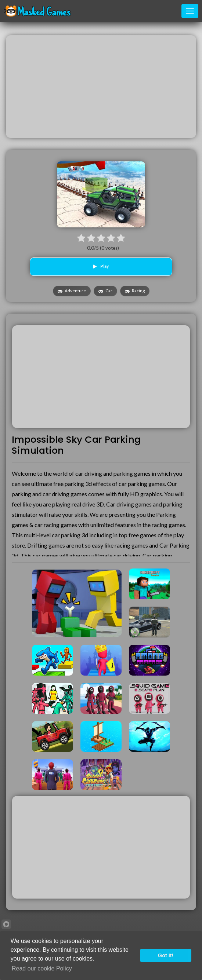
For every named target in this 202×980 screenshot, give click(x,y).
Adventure (72, 291)
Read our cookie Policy (42, 968)
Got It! (166, 955)
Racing (135, 291)
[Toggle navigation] (190, 11)
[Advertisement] (101, 87)
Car (105, 291)
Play (101, 266)
